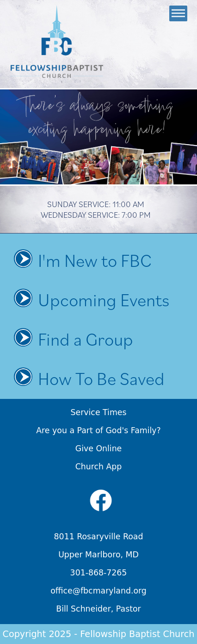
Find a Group (86, 339)
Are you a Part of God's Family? (98, 430)
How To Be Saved (101, 378)
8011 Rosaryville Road (99, 537)
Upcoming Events (104, 300)
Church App (99, 467)
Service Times (99, 412)
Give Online (99, 448)
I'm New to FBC (95, 260)
